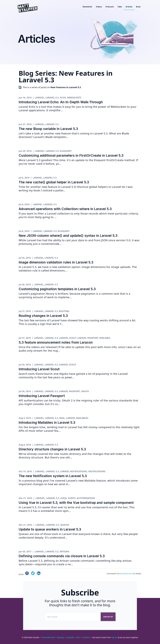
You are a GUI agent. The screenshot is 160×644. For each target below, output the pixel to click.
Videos (99, 7)
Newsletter (87, 7)
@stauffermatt (126, 574)
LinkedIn (70, 637)
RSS (78, 637)
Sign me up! (108, 617)
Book (138, 7)
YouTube (86, 637)
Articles (129, 7)
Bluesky (61, 637)
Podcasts (110, 7)
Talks (120, 7)
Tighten (114, 637)
